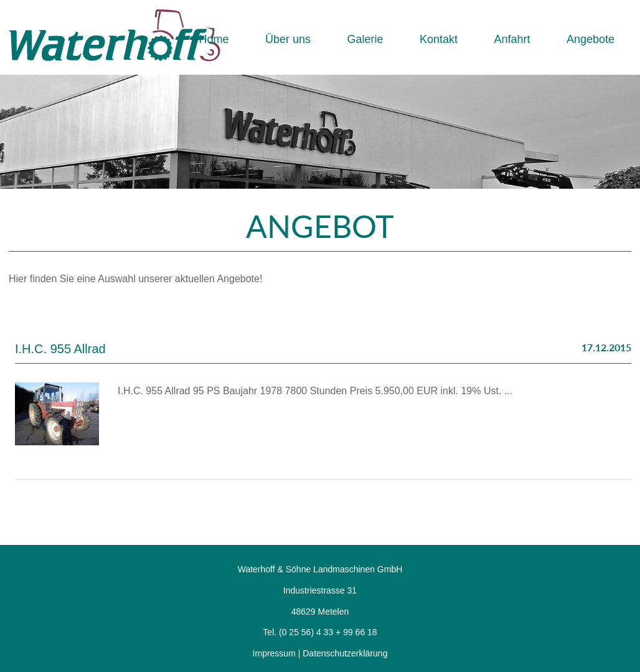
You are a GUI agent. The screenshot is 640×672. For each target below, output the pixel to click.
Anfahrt (512, 39)
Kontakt (439, 39)
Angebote (591, 39)
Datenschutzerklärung (345, 653)
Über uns (288, 39)
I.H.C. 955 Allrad (60, 349)
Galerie (365, 39)
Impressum (274, 653)
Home (214, 39)
